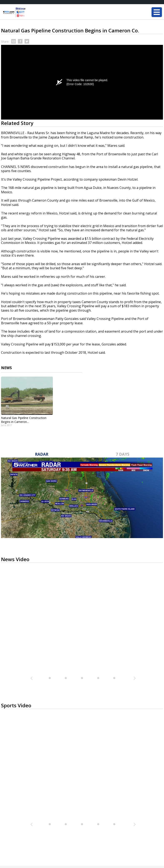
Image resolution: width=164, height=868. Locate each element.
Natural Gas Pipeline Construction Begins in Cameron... (24, 420)
